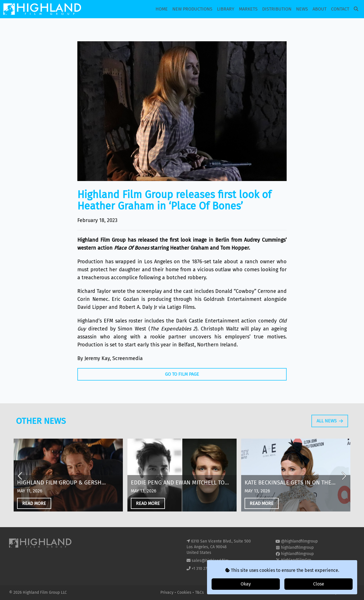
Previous (20, 481)
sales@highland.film (210, 561)
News (302, 9)
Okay (246, 584)
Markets (248, 9)
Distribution (277, 9)
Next (344, 481)
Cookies (185, 592)
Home (162, 9)
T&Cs (199, 592)
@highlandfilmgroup (299, 541)
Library (226, 9)
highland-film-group (299, 566)
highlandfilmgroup (297, 547)
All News (330, 426)
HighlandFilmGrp (296, 560)
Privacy (167, 592)
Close (319, 584)
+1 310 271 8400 (205, 569)
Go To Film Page (182, 374)
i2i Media (347, 592)
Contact (340, 9)
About (319, 9)
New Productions (192, 9)
